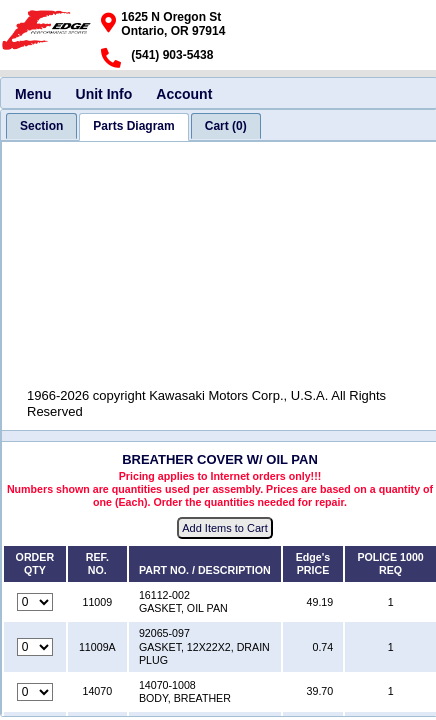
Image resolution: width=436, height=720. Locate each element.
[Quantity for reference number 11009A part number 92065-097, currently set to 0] (35, 647)
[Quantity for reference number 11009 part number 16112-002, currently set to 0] (35, 602)
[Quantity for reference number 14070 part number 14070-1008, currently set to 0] (35, 692)
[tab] (41, 126)
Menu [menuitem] (33, 94)
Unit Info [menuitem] (104, 94)
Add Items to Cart (225, 528)
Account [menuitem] (184, 94)
